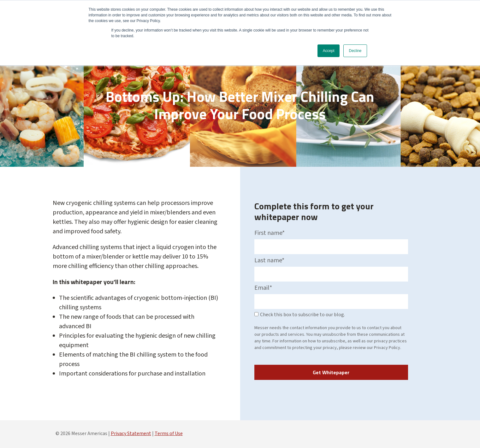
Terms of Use (169, 433)
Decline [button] (355, 51)
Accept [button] (329, 51)
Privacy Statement (131, 433)
